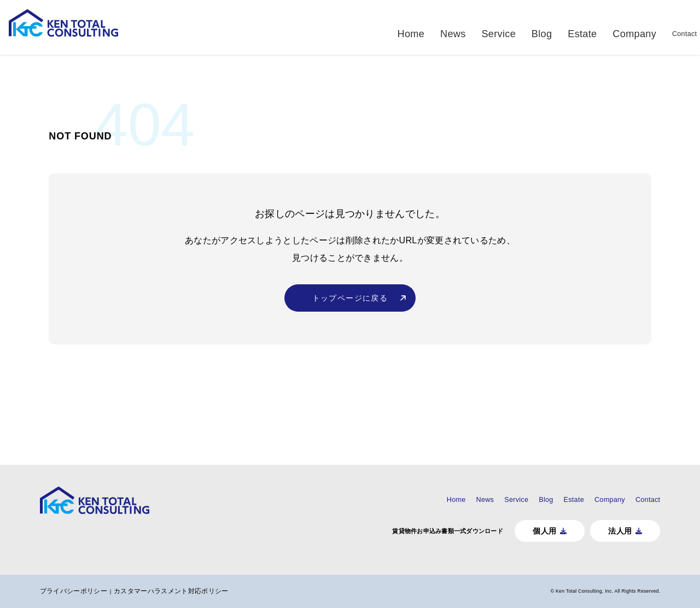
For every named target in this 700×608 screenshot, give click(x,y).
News (456, 27)
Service (499, 27)
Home (417, 27)
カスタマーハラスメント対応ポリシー (182, 591)
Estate (576, 27)
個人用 (533, 530)
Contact (675, 27)
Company (624, 27)
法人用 (611, 530)
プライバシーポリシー (83, 591)
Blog (538, 27)
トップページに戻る (350, 313)
